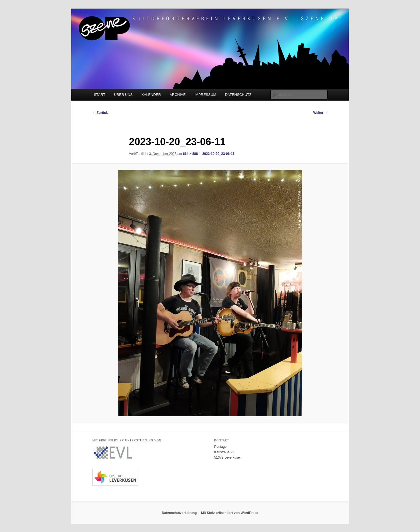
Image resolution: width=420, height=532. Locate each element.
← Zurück (100, 113)
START (99, 95)
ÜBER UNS (123, 95)
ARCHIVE (178, 95)
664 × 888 (190, 154)
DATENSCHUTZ (238, 95)
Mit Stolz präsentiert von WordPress (230, 513)
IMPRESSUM (205, 95)
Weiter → (320, 113)
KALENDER (151, 95)
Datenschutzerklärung (179, 513)
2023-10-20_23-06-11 (218, 154)
